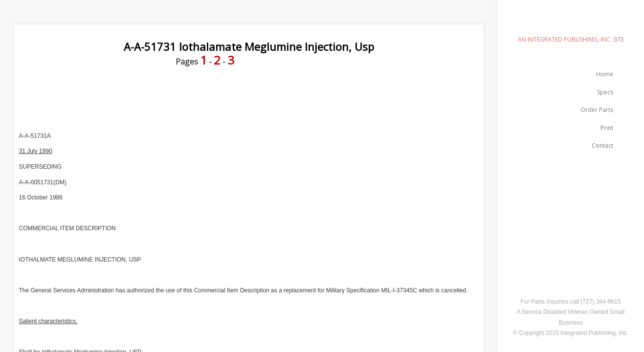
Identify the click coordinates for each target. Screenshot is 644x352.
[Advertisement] (192, 99)
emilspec (571, 22)
